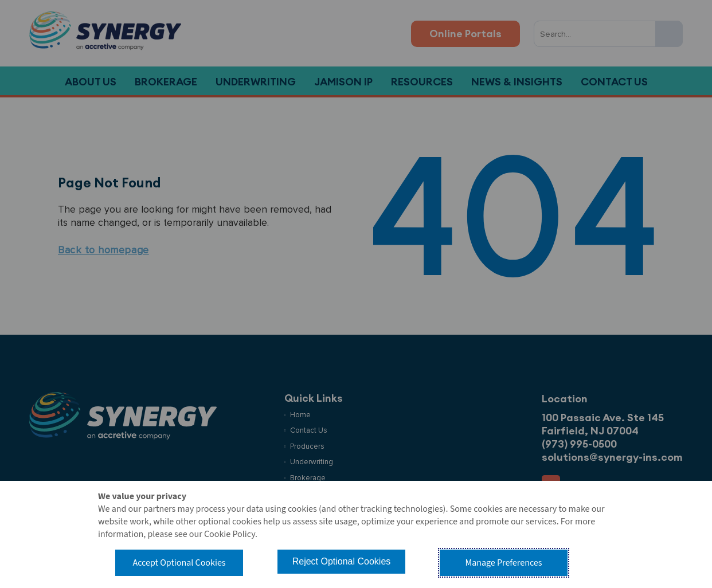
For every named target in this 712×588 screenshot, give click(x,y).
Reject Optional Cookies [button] (342, 561)
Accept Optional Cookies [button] (179, 563)
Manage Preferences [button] (504, 563)
